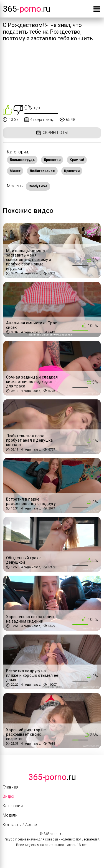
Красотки (72, 171)
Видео (9, 796)
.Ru (52, 777)
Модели (10, 815)
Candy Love (38, 186)
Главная (11, 787)
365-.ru (27, 9)
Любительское (42, 171)
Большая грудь (22, 160)
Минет (15, 171)
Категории (13, 806)
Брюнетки (52, 160)
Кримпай (77, 160)
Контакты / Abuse (20, 825)
